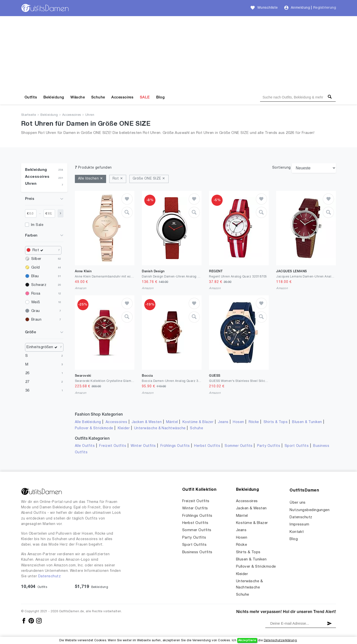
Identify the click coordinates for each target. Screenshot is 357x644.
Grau (36, 311)
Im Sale (37, 225)
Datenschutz (49, 576)
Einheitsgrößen (43, 347)
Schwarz (39, 285)
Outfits (31, 97)
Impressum (299, 524)
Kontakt (297, 532)
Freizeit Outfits (113, 446)
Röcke (254, 422)
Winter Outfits (143, 446)
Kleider (124, 428)
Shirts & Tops (276, 422)
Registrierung (325, 8)
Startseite (29, 115)
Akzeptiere (247, 640)
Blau (35, 276)
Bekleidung (54, 97)
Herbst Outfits (207, 446)
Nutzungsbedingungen (310, 510)
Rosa (36, 294)
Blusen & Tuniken (307, 422)
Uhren (90, 115)
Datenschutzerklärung (280, 640)
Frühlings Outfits (175, 446)
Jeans (223, 422)
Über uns (298, 503)
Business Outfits (197, 552)
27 (27, 382)
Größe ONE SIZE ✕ (149, 179)
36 (27, 391)
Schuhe (98, 97)
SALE (145, 97)
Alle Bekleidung (88, 422)
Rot (39, 250)
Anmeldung (300, 8)
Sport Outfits (297, 446)
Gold (36, 268)
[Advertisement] (178, 53)
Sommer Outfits (239, 446)
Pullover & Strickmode (94, 428)
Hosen (238, 422)
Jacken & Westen (147, 422)
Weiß (36, 302)
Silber (36, 259)
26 (27, 373)
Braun (36, 320)
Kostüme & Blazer (198, 422)
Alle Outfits (85, 446)
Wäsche (78, 97)
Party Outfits (269, 446)
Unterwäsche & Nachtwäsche (160, 428)
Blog (161, 97)
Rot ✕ (118, 179)
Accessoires (122, 97)
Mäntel (172, 422)
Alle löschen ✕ (91, 179)
